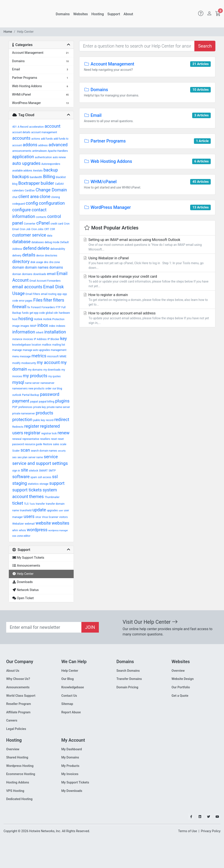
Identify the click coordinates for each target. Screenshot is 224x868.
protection (22, 420)
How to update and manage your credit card (147, 281)
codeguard (19, 204)
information (24, 332)
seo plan (22, 457)
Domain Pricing (127, 687)
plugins (62, 401)
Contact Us (69, 696)
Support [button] (114, 14)
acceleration (36, 127)
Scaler (16, 451)
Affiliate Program (18, 712)
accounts (21, 138)
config (32, 203)
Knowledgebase (73, 687)
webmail (30, 524)
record (50, 420)
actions (36, 139)
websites (61, 523)
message (25, 356)
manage (17, 350)
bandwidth (36, 177)
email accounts (27, 287)
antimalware (40, 151)
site (24, 470)
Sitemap (67, 704)
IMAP (33, 326)
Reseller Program (19, 704)
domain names (37, 267)
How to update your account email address (147, 318)
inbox (43, 325)
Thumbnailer (52, 497)
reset (54, 439)
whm (15, 530)
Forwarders (48, 307)
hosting (26, 319)
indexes (61, 326)
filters (59, 300)
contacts (41, 217)
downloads (40, 274)
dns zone (54, 262)
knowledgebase (22, 345)
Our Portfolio (181, 687)
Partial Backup (31, 395)
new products (36, 389)
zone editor (24, 536)
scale (63, 444)
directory (21, 262)
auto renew (59, 157)
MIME (63, 356)
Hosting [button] (98, 14)
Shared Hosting (17, 757)
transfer (40, 504)
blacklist (61, 177)
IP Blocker (54, 339)
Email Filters (33, 294)
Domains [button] (63, 14)
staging (20, 483)
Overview (178, 671)
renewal (17, 439)
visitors (63, 517)
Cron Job (25, 229)
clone (45, 196)
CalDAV (59, 184)
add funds (47, 139)
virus (38, 517)
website (43, 523)
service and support (32, 463)
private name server (58, 407)
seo (14, 457)
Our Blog (67, 679)
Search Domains (128, 671)
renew (63, 433)
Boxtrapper (29, 183)
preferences (25, 407)
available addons (22, 171)
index (52, 326)
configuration (52, 203)
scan (25, 450)
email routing (49, 294)
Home (8, 32)
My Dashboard (72, 749)
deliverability (58, 249)
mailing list (59, 345)
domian (17, 274)
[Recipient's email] (44, 627)
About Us (13, 671)
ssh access (45, 477)
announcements (22, 151)
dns (46, 262)
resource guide (34, 444)
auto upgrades (27, 163)
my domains (35, 370)
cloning (55, 197)
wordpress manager (58, 530)
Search (205, 46)
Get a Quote (180, 696)
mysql (18, 382)
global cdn (52, 313)
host (15, 319)
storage (44, 484)
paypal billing (47, 402)
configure (22, 210)
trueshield (26, 510)
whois (23, 530)
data (50, 236)
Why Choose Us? (18, 679)
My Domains (70, 757)
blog (15, 184)
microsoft (53, 356)
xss (14, 536)
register (32, 426)
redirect (62, 420)
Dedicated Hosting (19, 799)
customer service (29, 235)
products (45, 413)
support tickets (27, 490)
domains (56, 267)
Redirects (18, 427)
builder (47, 183)
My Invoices (70, 774)
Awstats (38, 171)
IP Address (40, 339)
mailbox (47, 345)
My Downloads (72, 791)
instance (17, 339)
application (23, 157)
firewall (19, 307)
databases (38, 242)
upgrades (52, 510)
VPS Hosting (15, 791)
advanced (58, 145)
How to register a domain (147, 300)
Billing (49, 177)
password (50, 394)
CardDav (30, 191)
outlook (17, 395)
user (61, 511)
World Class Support (21, 696)
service (51, 457)
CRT (47, 229)
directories (51, 256)
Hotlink (38, 319)
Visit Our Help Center (150, 622)
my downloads (52, 370)
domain (18, 267)
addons (30, 145)
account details (21, 132)
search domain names (44, 451)
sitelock (34, 471)
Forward (36, 307)
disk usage (37, 262)
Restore (48, 444)
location (36, 345)
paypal (34, 402)
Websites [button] (80, 14)
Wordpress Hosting (20, 766)
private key (39, 407)
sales (56, 444)
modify (16, 363)
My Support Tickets (75, 782)
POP (15, 407)
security (62, 451)
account (52, 126)
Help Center (70, 671)
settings (60, 463)
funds (25, 313)
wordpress (37, 530)
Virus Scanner (50, 517)
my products (35, 376)
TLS (26, 504)
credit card (57, 224)
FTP (58, 307)
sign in (16, 471)
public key (39, 420)
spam (34, 477)
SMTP (52, 471)
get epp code (37, 313)
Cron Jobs (37, 229)
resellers (45, 439)
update (39, 510)
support (57, 483)
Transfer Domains (129, 679)
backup (51, 170)
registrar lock (49, 433)
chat (15, 197)
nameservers (20, 389)
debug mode (52, 242)
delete (43, 248)
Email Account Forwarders (45, 281)
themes (36, 497)
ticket (18, 503)
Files (38, 300)
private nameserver (24, 414)
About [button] (128, 14)
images (25, 326)
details (29, 255)
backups (21, 177)
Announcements (18, 687)
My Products (70, 766)
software (21, 477)
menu (16, 356)
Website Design (183, 679)
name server (32, 383)
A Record (23, 127)
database (22, 242)
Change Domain (51, 190)
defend (30, 248)
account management (44, 132)
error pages (26, 301)
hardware (64, 313)
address (43, 145)
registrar (32, 433)
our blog (57, 389)
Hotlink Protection (54, 319)
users (29, 516)
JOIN (90, 627)
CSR (52, 229)
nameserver (47, 383)
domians (27, 274)
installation (55, 332)
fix (29, 307)
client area (29, 196)
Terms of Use (187, 831)
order (48, 389)
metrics (39, 356)
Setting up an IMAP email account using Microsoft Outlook (147, 245)
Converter (30, 224)
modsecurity (29, 363)
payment (21, 401)
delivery (17, 256)
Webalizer (18, 524)
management (59, 350)
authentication (43, 157)
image (16, 326)
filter (48, 300)
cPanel (43, 223)
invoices (28, 339)
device (40, 256)
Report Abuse (71, 712)
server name (36, 457)
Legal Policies (16, 729)
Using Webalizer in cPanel (147, 263)
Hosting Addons (18, 782)
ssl (55, 477)
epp (59, 294)
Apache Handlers (58, 151)
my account (48, 362)
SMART (43, 471)
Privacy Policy (211, 831)
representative (31, 439)
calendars (18, 191)
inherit (40, 333)
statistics (33, 484)
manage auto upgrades (36, 350)
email (51, 274)
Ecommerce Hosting (21, 774)
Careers (12, 721)
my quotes (54, 376)
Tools (32, 504)
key (63, 339)
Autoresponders (51, 164)
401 (15, 127)
